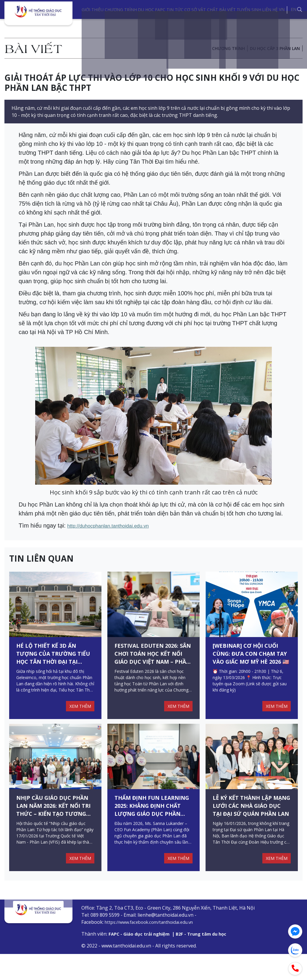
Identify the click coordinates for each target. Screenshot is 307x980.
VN (282, 9)
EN (294, 9)
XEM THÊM (79, 715)
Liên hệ (270, 10)
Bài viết (227, 10)
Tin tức (175, 10)
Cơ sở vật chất (201, 10)
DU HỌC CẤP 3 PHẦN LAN (275, 48)
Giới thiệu (93, 10)
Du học (146, 10)
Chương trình (121, 10)
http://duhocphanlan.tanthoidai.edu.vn (117, 526)
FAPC (160, 10)
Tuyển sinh (249, 10)
